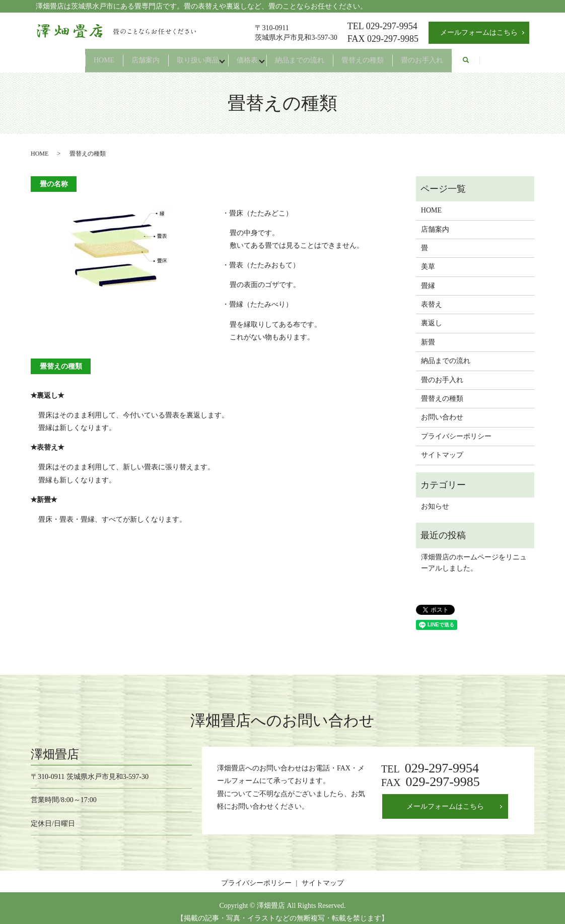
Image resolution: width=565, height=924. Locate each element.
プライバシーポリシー (456, 428)
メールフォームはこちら (479, 32)
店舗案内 (124, 56)
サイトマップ (442, 447)
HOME (71, 56)
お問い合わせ (442, 410)
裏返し (432, 315)
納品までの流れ (311, 56)
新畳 (428, 335)
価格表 (247, 56)
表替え (432, 297)
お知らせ (435, 499)
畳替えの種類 (385, 56)
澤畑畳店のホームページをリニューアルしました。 (474, 555)
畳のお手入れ (455, 56)
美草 (428, 259)
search (505, 57)
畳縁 (428, 278)
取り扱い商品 (187, 56)
